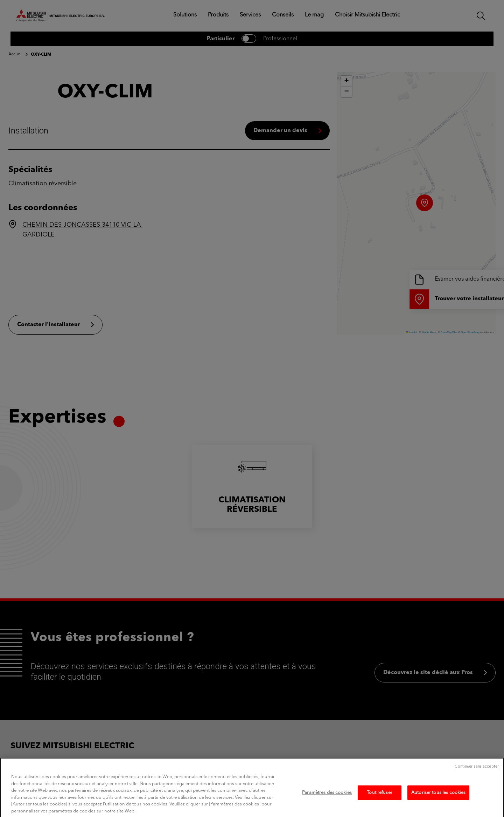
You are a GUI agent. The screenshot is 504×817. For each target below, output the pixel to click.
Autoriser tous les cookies (438, 801)
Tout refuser (380, 801)
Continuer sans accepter (477, 775)
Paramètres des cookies (327, 801)
